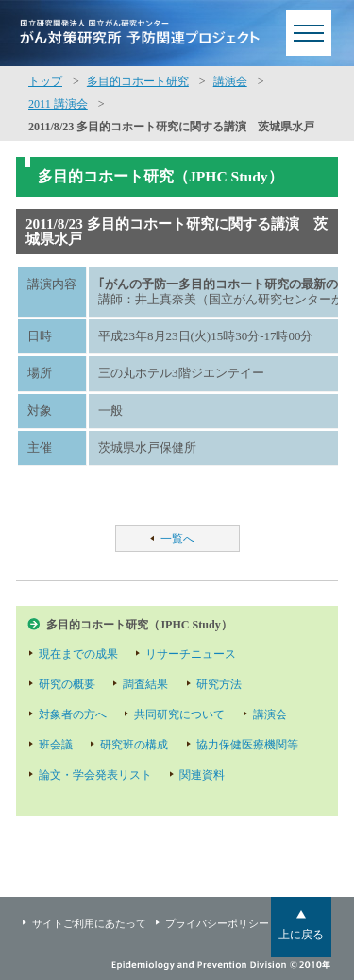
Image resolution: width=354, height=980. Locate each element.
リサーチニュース (191, 654)
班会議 (56, 745)
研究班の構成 (134, 745)
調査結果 (145, 684)
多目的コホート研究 (138, 81)
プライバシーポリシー (217, 923)
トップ (45, 81)
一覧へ (177, 539)
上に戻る (301, 935)
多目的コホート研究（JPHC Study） (139, 625)
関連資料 (202, 775)
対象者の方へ (73, 714)
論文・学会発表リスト (95, 775)
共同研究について (179, 714)
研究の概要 (67, 684)
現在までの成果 (78, 654)
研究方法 (219, 684)
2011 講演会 (58, 104)
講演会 (230, 81)
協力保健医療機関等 (247, 745)
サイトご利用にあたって (89, 923)
